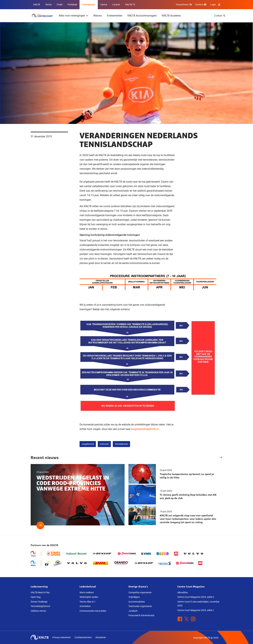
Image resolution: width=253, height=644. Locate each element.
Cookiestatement (83, 637)
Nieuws (98, 16)
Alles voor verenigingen (72, 16)
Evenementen (115, 16)
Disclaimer (101, 637)
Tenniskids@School (40, 606)
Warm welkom (87, 592)
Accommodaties (137, 602)
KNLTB (37, 5)
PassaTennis (184, 5)
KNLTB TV (130, 5)
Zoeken (218, 16)
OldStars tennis (38, 611)
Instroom (104, 444)
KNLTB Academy (171, 16)
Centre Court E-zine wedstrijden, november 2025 (198, 604)
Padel (60, 5)
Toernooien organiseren (140, 606)
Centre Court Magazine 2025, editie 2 (196, 597)
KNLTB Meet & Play (40, 592)
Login (216, 5)
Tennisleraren (121, 444)
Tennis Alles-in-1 (88, 602)
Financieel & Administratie (141, 615)
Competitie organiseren (140, 592)
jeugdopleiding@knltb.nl (145, 429)
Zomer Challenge (39, 602)
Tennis (48, 5)
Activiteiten (85, 606)
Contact (201, 5)
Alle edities (183, 592)
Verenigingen (89, 5)
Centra (104, 5)
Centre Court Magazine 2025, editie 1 (196, 610)
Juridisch (133, 611)
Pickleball (72, 5)
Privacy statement (62, 637)
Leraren (116, 5)
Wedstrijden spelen (89, 597)
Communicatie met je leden (93, 611)
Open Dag (36, 597)
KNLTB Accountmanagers (142, 16)
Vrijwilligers (134, 597)
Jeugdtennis (88, 444)
